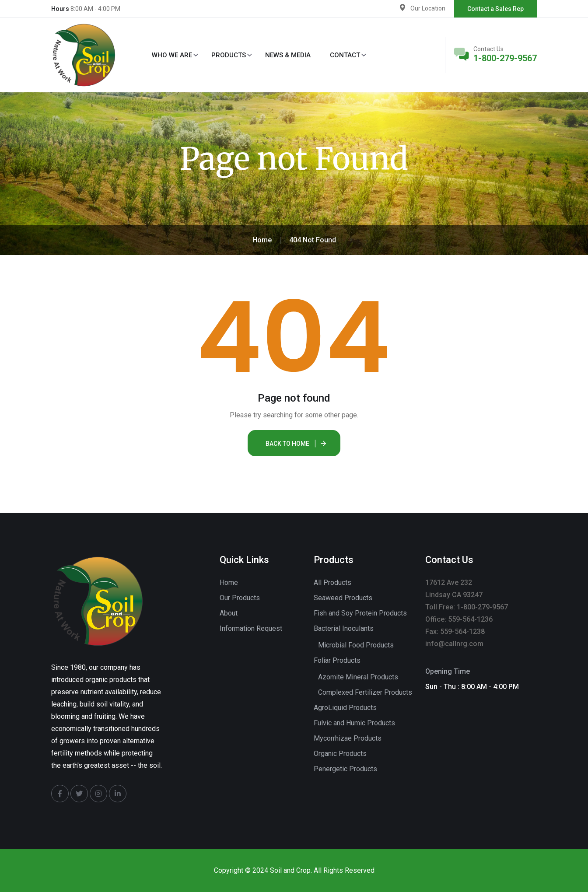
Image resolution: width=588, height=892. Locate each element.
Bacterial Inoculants (344, 628)
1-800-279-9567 (505, 58)
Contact (345, 55)
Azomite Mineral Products (358, 677)
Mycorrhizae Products (348, 738)
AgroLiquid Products (345, 708)
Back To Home (287, 444)
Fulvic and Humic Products (354, 723)
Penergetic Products (345, 769)
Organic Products (340, 754)
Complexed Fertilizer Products (365, 692)
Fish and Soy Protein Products (360, 613)
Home (229, 582)
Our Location (428, 8)
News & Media (288, 55)
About (229, 613)
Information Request (251, 628)
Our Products (240, 598)
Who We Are (172, 55)
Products (229, 55)
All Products (332, 582)
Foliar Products (337, 660)
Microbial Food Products (356, 645)
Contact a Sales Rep (495, 9)
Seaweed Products (343, 598)
